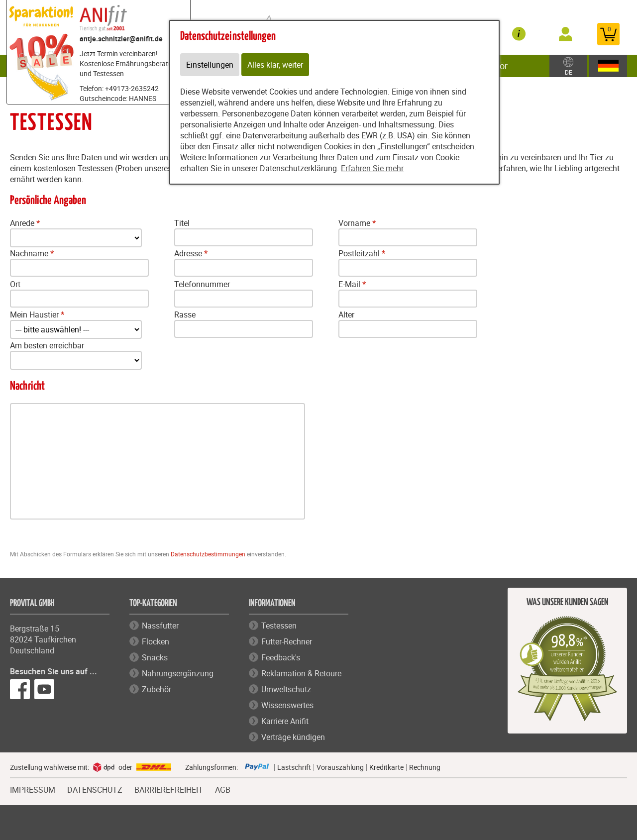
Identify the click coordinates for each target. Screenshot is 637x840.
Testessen (279, 626)
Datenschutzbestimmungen (208, 554)
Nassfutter (160, 626)
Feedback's (281, 657)
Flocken (156, 641)
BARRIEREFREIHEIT (169, 789)
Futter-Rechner (287, 641)
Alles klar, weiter (275, 65)
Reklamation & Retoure (301, 673)
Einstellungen (210, 65)
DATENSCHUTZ (95, 789)
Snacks (155, 657)
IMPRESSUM (33, 789)
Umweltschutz (286, 689)
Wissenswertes (287, 705)
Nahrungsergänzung (178, 673)
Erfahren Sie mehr (372, 168)
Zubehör (157, 689)
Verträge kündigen (293, 737)
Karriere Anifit (285, 721)
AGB (223, 790)
